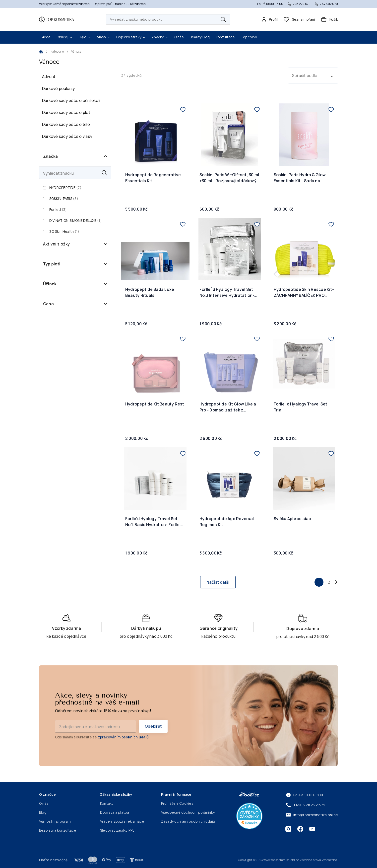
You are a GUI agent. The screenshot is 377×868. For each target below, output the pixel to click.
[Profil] (270, 19)
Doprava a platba (115, 812)
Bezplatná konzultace (58, 830)
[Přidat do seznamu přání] (183, 110)
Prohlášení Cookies (177, 803)
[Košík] (329, 19)
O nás (179, 37)
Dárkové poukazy (59, 88)
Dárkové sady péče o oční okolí (71, 100)
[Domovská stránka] (57, 19)
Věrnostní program (55, 821)
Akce (46, 37)
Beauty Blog (200, 37)
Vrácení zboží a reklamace (122, 821)
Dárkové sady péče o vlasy (67, 136)
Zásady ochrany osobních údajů (188, 821)
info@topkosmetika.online (312, 815)
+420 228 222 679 (305, 805)
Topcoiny (249, 37)
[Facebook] (300, 829)
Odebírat (153, 726)
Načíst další (218, 582)
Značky (160, 37)
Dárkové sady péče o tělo (66, 124)
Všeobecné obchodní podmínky (188, 812)
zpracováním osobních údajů (123, 737)
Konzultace (225, 37)
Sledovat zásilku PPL (117, 830)
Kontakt (107, 803)
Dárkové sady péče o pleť (66, 112)
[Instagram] (288, 829)
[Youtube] (312, 829)
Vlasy (104, 37)
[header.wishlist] (299, 19)
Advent (49, 77)
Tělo (85, 37)
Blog (43, 812)
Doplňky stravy (131, 37)
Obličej (65, 37)
